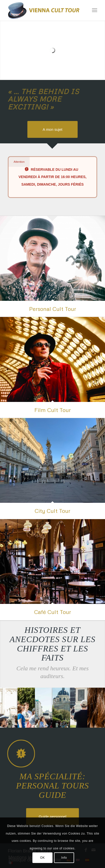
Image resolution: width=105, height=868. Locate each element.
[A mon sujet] (52, 129)
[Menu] (95, 10)
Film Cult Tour (53, 410)
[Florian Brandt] (43, 10)
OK (43, 858)
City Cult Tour (52, 511)
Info (64, 858)
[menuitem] (95, 10)
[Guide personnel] (52, 817)
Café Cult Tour (53, 612)
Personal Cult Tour (53, 309)
